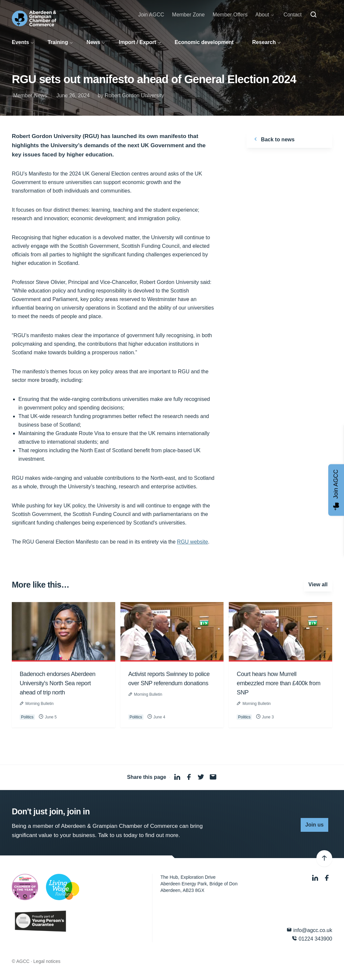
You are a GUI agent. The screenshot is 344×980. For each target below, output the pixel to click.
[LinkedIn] (316, 878)
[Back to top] (324, 858)
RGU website (192, 542)
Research (264, 42)
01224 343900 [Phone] (312, 938)
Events (20, 42)
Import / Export (138, 42)
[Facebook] (327, 878)
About (262, 15)
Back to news (273, 139)
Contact (293, 15)
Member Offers (230, 15)
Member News (30, 95)
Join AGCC (151, 15)
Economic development (204, 42)
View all (318, 584)
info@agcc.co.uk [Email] (309, 930)
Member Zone (188, 15)
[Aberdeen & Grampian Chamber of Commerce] (34, 18)
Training (58, 42)
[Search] (313, 15)
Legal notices (47, 961)
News (94, 42)
